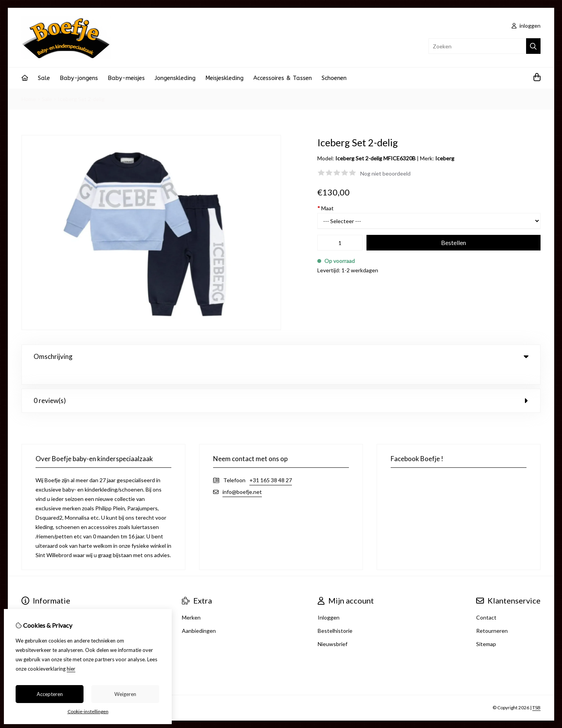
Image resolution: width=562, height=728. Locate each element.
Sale (44, 78)
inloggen (526, 26)
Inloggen (329, 601)
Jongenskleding (175, 78)
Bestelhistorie (335, 615)
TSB (536, 692)
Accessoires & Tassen (283, 78)
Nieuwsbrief (333, 628)
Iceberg (445, 158)
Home (29, 99)
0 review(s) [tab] (281, 384)
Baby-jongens (79, 78)
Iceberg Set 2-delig (81, 99)
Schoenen (334, 78)
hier (71, 669)
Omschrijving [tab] (281, 356)
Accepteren (50, 694)
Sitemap (486, 628)
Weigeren (125, 694)
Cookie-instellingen (88, 711)
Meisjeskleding (224, 78)
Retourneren (492, 615)
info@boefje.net (242, 476)
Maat (325, 208)
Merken (191, 601)
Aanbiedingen (199, 615)
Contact (486, 601)
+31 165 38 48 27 (271, 464)
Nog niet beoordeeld (385, 173)
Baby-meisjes (126, 78)
